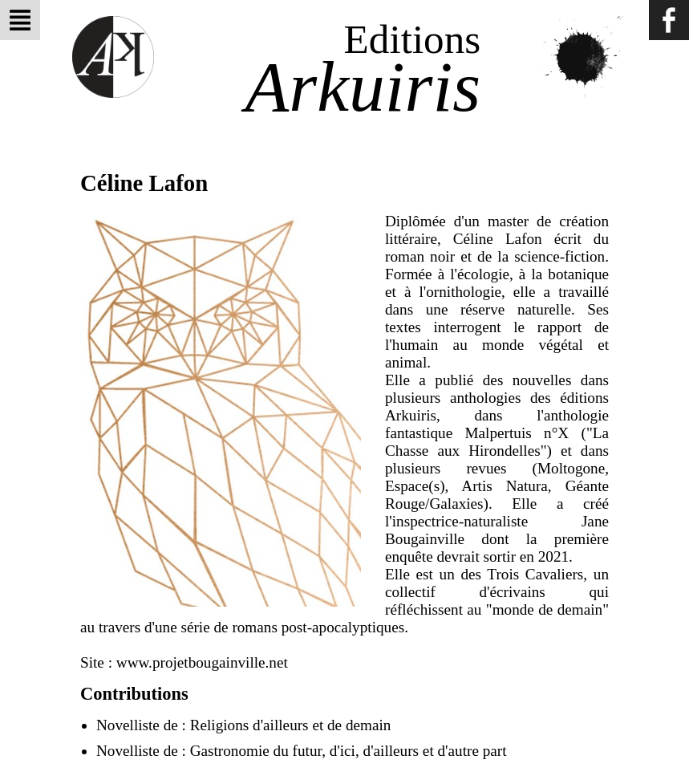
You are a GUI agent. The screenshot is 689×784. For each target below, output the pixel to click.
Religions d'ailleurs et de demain (291, 725)
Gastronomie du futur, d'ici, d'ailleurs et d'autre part (349, 751)
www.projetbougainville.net (202, 662)
